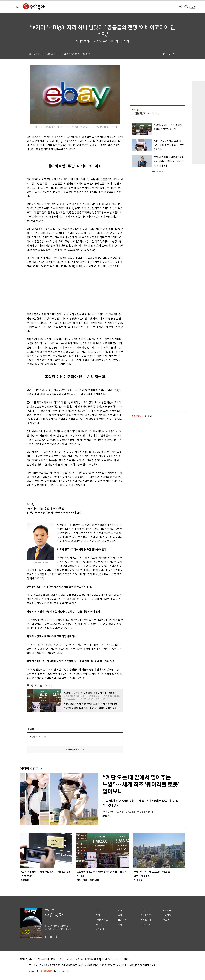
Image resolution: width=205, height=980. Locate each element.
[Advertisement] (68, 290)
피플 (120, 925)
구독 (49, 686)
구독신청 (167, 915)
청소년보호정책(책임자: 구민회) (115, 960)
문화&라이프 (102, 920)
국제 (120, 915)
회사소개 (33, 960)
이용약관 (79, 960)
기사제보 (167, 911)
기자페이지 (146, 925)
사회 (98, 915)
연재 (143, 911)
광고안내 (167, 920)
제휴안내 (61, 960)
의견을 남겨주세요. (38, 737)
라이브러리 (146, 920)
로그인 (193, 7)
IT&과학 (122, 920)
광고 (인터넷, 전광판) (47, 960)
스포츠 (99, 925)
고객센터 (70, 960)
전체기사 (100, 929)
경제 (120, 911)
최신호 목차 (146, 915)
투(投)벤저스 (35, 686)
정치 (98, 911)
